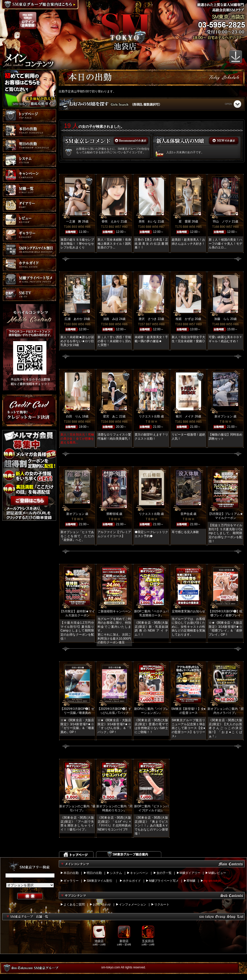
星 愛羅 (185, 221)
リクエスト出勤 (149, 416)
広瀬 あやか (74, 319)
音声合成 (187, 514)
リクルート (162, 904)
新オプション (224, 416)
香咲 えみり (111, 221)
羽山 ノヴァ (222, 221)
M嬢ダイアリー (190, 873)
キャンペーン (139, 873)
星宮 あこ (111, 416)
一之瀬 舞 (74, 221)
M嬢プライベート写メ (164, 881)
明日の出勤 (94, 873)
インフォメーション (133, 904)
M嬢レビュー (217, 873)
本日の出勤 (71, 873)
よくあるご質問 (74, 904)
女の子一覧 (164, 873)
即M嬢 (191, 881)
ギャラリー (71, 881)
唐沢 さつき (148, 319)
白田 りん (74, 416)
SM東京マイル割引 (100, 881)
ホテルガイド (132, 881)
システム (116, 873)
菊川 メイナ (185, 416)
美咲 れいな (148, 221)
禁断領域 (112, 514)
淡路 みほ (111, 319)
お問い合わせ (102, 904)
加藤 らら (222, 319)
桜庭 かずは (185, 319)
